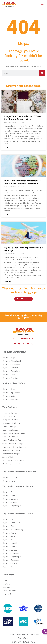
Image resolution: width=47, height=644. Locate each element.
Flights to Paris (9, 481)
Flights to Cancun (10, 519)
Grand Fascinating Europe (13, 440)
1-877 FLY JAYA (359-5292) (23, 338)
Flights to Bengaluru (11, 371)
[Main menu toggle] (42, 5)
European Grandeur (10, 420)
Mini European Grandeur (12, 464)
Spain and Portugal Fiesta (13, 460)
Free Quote (7, 587)
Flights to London (10, 477)
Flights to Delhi (9, 374)
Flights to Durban (10, 526)
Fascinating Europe (10, 430)
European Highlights (11, 423)
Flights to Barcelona (11, 499)
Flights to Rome (9, 533)
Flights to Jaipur (9, 357)
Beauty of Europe (10, 413)
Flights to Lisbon (9, 495)
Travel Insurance (9, 591)
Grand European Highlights (14, 433)
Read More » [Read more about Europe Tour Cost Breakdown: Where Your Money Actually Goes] (8, 148)
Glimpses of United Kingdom (14, 447)
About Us (6, 580)
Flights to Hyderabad (11, 364)
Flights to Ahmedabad (12, 361)
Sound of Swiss (8, 457)
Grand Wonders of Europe (13, 443)
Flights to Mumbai (10, 378)
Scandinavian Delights (12, 454)
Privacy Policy (23, 638)
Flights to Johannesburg (13, 529)
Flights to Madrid (9, 502)
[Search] (42, 73)
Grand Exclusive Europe (12, 437)
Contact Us (7, 594)
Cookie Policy (33, 635)
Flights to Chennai (10, 368)
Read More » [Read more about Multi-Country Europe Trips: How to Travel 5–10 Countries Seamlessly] (8, 215)
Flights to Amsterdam (12, 567)
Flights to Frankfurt (11, 553)
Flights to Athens (10, 563)
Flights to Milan (9, 540)
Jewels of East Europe (12, 450)
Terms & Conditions (17, 635)
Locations (7, 584)
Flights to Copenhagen (12, 506)
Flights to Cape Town (11, 523)
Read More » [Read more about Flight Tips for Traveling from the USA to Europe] (8, 282)
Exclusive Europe (9, 426)
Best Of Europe (9, 416)
